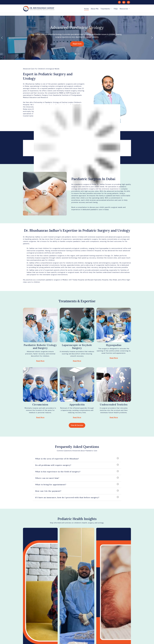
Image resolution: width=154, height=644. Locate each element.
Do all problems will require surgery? (77, 465)
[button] (2, 38)
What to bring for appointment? (77, 484)
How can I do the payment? (77, 491)
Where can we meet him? (77, 478)
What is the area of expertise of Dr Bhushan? (77, 459)
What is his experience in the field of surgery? (77, 471)
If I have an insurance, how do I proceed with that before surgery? (77, 497)
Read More (40, 361)
